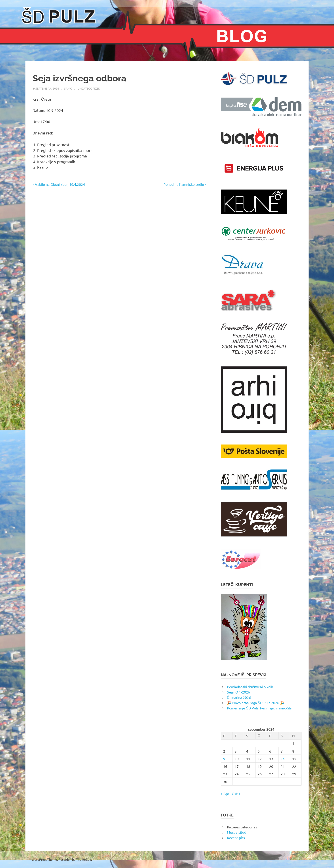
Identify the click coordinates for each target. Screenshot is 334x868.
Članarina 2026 (239, 697)
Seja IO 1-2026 (238, 692)
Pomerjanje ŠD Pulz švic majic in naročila (259, 708)
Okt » (236, 793)
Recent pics (236, 837)
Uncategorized (89, 88)
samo (68, 88)
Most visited (237, 832)
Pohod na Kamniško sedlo (184, 184)
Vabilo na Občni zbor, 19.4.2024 (60, 184)
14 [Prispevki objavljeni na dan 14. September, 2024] (283, 759)
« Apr (225, 793)
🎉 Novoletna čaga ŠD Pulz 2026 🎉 (256, 703)
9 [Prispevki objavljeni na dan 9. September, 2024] (224, 759)
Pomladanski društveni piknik (250, 687)
